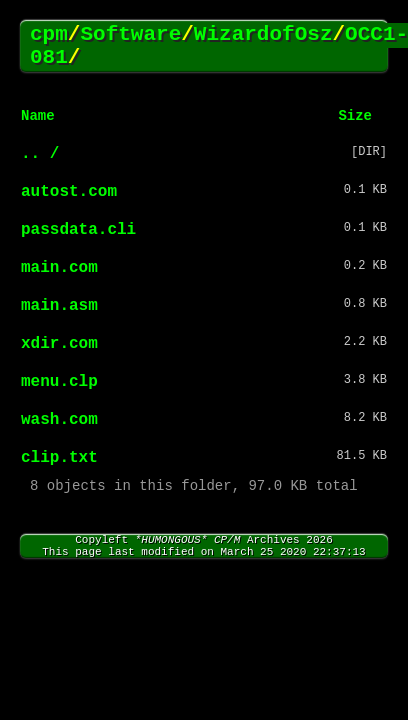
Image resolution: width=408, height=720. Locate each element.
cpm (49, 34)
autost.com (69, 192)
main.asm (59, 306)
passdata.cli (78, 230)
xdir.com (59, 344)
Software (130, 34)
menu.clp (59, 382)
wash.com (59, 420)
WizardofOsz (263, 34)
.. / (40, 154)
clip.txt (59, 458)
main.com (59, 268)
